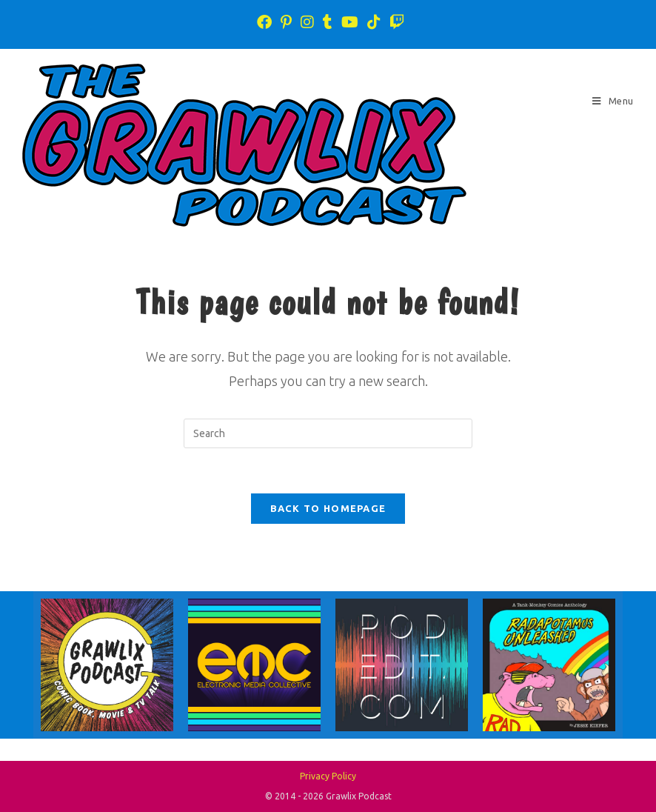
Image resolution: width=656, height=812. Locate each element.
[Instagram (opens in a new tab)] (307, 22)
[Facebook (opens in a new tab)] (264, 22)
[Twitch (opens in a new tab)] (395, 22)
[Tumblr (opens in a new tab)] (328, 22)
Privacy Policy (328, 776)
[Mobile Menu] (613, 101)
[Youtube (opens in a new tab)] (350, 22)
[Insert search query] (328, 433)
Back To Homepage (328, 508)
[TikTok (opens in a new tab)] (374, 22)
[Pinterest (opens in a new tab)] (286, 22)
